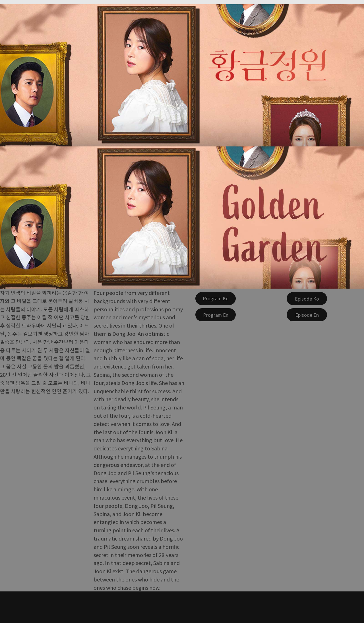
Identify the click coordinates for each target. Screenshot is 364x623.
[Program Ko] (216, 299)
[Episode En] (307, 315)
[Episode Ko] (307, 299)
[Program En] (216, 315)
